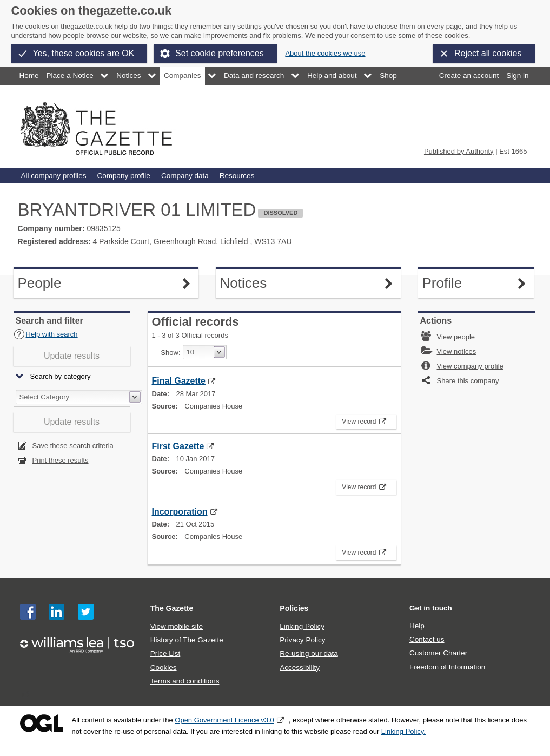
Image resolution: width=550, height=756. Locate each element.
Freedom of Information (447, 667)
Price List (165, 653)
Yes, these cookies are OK (84, 53)
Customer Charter (438, 653)
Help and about (332, 75)
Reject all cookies (488, 53)
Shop (388, 75)
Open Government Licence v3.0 (224, 720)
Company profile (123, 176)
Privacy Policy (302, 640)
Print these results (61, 460)
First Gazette (178, 446)
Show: (170, 353)
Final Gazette (179, 381)
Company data (185, 176)
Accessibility (300, 668)
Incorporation (180, 512)
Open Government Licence (42, 723)
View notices (457, 351)
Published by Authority (459, 151)
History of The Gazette (187, 640)
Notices (128, 75)
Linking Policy (302, 626)
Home (29, 75)
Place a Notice (70, 75)
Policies (294, 608)
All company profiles (54, 176)
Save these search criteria (73, 446)
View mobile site (177, 626)
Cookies (164, 668)
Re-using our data (309, 653)
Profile (476, 283)
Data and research (254, 75)
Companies (182, 75)
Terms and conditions (185, 681)
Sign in (517, 75)
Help (417, 626)
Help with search (46, 334)
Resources (237, 176)
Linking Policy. (403, 731)
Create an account (469, 75)
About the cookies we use (325, 53)
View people (456, 337)
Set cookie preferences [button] (220, 53)
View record (361, 420)
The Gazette (172, 608)
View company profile (470, 366)
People (72, 283)
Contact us (427, 639)
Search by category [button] (61, 377)
